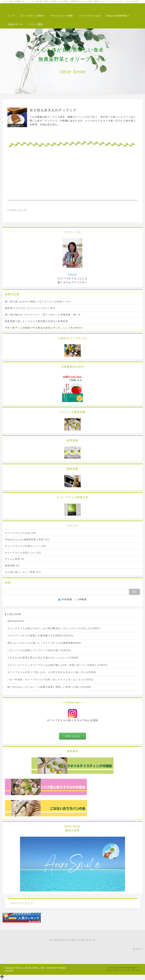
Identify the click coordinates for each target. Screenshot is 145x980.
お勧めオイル (15, 24)
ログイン (138, 949)
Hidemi (72, 274)
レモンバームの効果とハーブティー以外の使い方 (39, 650)
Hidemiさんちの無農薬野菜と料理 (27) (27, 539)
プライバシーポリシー (69, 940)
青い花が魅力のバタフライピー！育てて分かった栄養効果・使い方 (43, 315)
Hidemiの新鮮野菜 (118, 16)
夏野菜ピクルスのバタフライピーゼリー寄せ (30, 308)
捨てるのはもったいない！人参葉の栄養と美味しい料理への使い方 (49, 687)
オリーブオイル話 (90, 16)
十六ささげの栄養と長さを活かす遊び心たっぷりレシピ (43, 658)
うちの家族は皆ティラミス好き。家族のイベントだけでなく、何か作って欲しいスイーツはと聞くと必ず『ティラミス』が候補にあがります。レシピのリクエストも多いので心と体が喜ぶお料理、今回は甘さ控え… (83, 121)
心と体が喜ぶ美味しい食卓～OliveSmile (39, 968)
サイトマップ (89, 940)
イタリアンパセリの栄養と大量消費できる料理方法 (40, 636)
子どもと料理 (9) (15, 559)
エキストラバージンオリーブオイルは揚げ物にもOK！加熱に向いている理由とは (57, 665)
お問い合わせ (72, 736)
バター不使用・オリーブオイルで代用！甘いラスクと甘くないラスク (51, 680)
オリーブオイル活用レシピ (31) (23, 553)
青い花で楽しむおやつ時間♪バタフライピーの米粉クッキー (38, 302)
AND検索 (65, 599)
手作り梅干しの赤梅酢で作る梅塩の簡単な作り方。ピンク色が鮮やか (44, 328)
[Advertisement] (72, 177)
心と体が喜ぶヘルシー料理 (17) (23, 572)
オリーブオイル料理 (32, 16)
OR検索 (81, 599)
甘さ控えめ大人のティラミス (53, 110)
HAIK (138, 970)
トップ (11, 16)
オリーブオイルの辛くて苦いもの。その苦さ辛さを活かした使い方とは (52, 672)
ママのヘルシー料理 (62, 16)
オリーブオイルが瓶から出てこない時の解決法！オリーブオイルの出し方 (54, 628)
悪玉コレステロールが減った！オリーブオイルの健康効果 (44, 643)
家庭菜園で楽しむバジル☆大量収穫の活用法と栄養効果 (36, 321)
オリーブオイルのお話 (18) (21, 533)
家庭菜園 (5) (12, 566)
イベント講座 (35, 24)
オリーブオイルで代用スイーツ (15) (26, 546)
